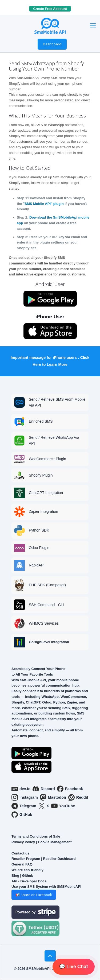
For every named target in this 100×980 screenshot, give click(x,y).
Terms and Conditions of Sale (36, 836)
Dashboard (52, 44)
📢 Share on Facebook (34, 895)
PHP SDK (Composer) (47, 585)
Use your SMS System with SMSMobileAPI (46, 887)
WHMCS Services (44, 623)
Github (28, 876)
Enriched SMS (41, 421)
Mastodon (53, 797)
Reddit (78, 797)
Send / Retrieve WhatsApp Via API (54, 440)
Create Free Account (52, 9)
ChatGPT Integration (46, 493)
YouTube (63, 806)
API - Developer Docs (29, 881)
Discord (44, 789)
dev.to (21, 789)
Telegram (24, 806)
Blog (15, 876)
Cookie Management (55, 842)
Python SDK (39, 530)
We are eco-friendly (27, 870)
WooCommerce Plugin (47, 459)
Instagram (25, 797)
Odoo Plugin (39, 548)
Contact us (20, 853)
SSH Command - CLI (46, 605)
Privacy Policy (23, 842)
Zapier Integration (43, 511)
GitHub (22, 815)
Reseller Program (26, 859)
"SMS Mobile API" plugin (43, 204)
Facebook (70, 789)
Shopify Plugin (41, 475)
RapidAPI (37, 565)
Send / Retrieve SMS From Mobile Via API (57, 402)
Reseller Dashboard (59, 859)
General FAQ (22, 864)
